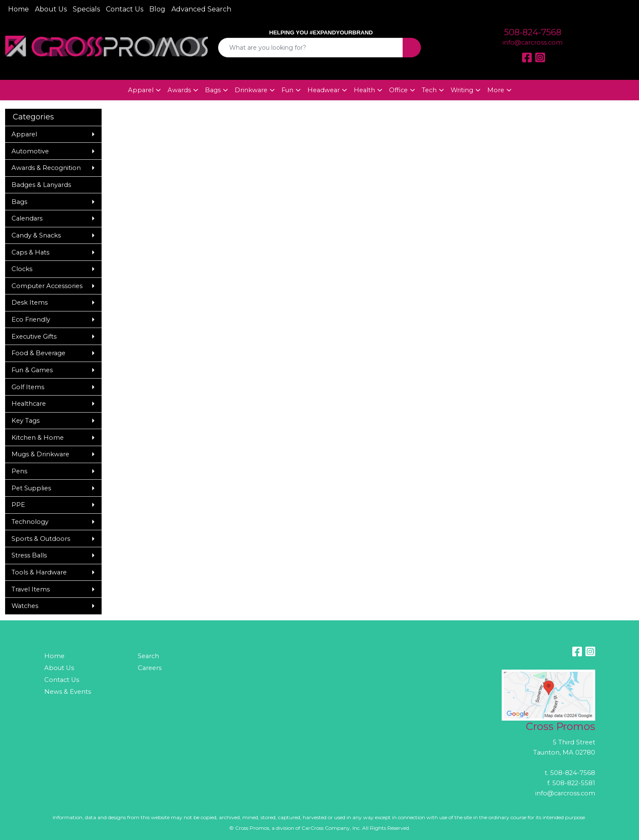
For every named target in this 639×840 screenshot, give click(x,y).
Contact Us (125, 9)
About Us (51, 9)
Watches (25, 606)
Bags (19, 202)
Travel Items (31, 589)
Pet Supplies (31, 488)
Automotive (30, 151)
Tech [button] (429, 90)
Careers (150, 668)
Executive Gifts (34, 337)
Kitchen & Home (38, 438)
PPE (18, 505)
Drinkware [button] (251, 90)
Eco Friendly (31, 320)
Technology (30, 522)
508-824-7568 (533, 32)
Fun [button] (287, 90)
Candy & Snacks (36, 235)
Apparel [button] (141, 90)
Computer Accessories (47, 286)
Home (18, 9)
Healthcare (29, 404)
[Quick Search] (311, 48)
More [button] (496, 90)
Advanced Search (201, 9)
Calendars (27, 218)
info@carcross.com (532, 42)
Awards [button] (179, 90)
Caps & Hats (30, 252)
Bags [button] (213, 90)
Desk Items (30, 303)
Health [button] (364, 90)
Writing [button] (462, 90)
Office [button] (398, 90)
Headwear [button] (324, 90)
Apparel (24, 134)
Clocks (22, 269)
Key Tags (26, 421)
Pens (19, 471)
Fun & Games (32, 370)
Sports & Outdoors (41, 539)
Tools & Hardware (39, 572)
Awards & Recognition (46, 168)
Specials (86, 9)
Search (148, 656)
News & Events (68, 692)
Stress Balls (29, 555)
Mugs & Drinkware (40, 454)
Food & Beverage (38, 353)
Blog (157, 9)
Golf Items (28, 387)
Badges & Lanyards (41, 185)
